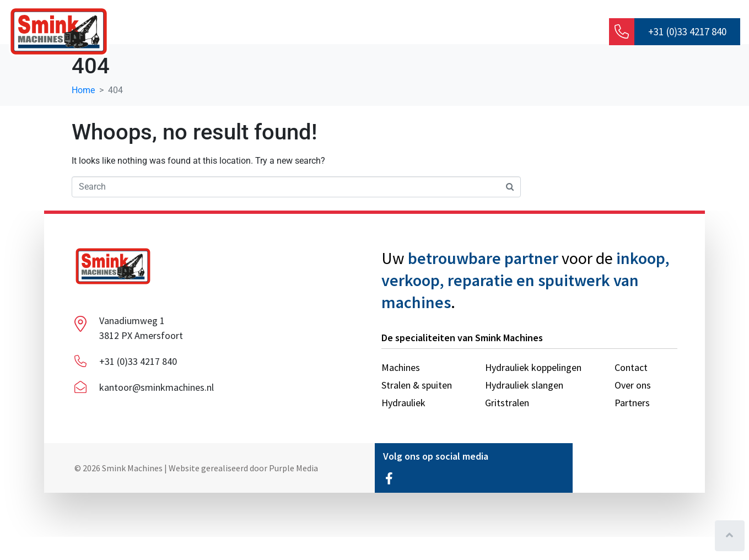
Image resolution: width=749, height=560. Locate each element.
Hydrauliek (299, 33)
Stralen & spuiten (465, 33)
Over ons (218, 33)
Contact (553, 33)
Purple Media (293, 491)
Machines (375, 33)
